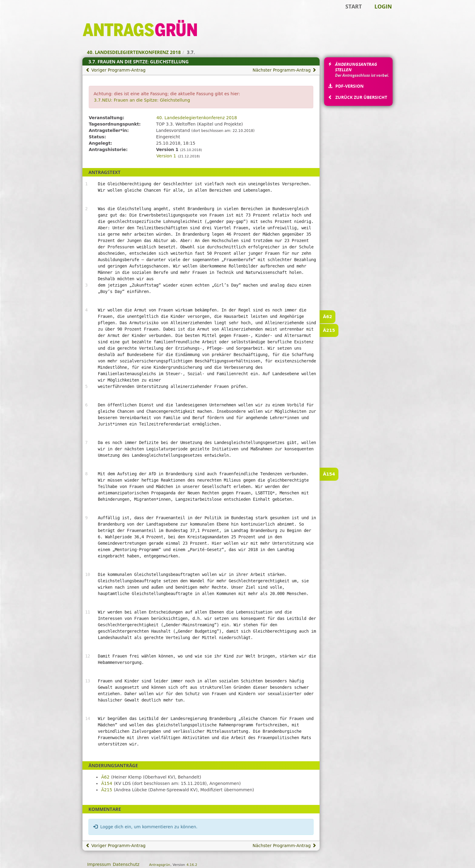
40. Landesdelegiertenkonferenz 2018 (197, 118)
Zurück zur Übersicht (361, 97)
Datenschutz (126, 864)
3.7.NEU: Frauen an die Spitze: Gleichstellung (142, 100)
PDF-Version (349, 86)
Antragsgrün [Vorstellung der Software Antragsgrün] (159, 865)
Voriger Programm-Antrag (116, 70)
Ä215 (329, 330)
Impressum (99, 864)
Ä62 (327, 317)
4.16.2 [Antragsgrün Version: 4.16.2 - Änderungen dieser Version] (192, 865)
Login (383, 6)
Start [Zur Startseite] (354, 6)
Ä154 (329, 474)
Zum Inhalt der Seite (25, 14)
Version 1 (166, 156)
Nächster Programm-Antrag (284, 70)
